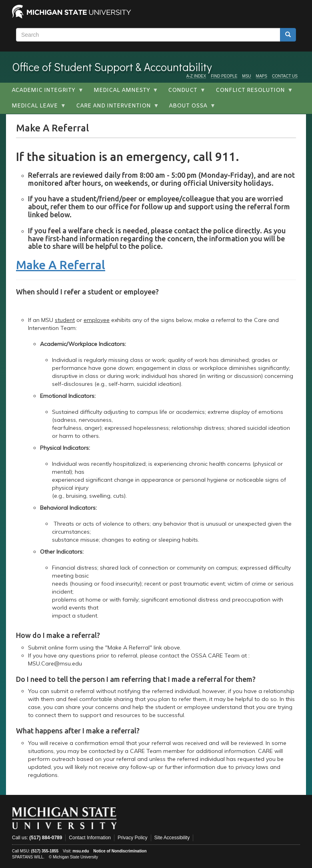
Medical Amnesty (123, 93)
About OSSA (189, 108)
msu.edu (81, 851)
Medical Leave (36, 108)
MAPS (262, 76)
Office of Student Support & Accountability (112, 67)
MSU (246, 76)
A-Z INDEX (196, 76)
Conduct (184, 93)
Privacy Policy (133, 838)
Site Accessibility (172, 838)
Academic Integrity (45, 93)
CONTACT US (285, 76)
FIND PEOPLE (224, 76)
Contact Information (90, 838)
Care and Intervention (115, 108)
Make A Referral (61, 265)
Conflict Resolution (252, 93)
